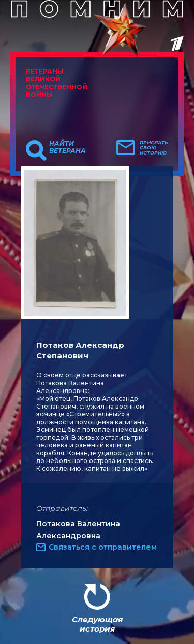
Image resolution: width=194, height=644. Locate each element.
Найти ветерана (68, 147)
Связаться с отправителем (103, 547)
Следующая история (97, 624)
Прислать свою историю (154, 148)
